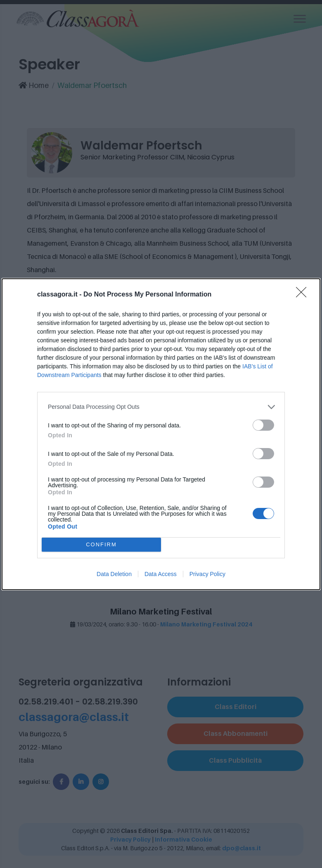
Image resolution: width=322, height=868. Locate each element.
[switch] (263, 425)
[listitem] (161, 407)
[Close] (304, 295)
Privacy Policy (207, 574)
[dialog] (161, 434)
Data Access (161, 574)
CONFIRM (101, 544)
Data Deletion (114, 574)
